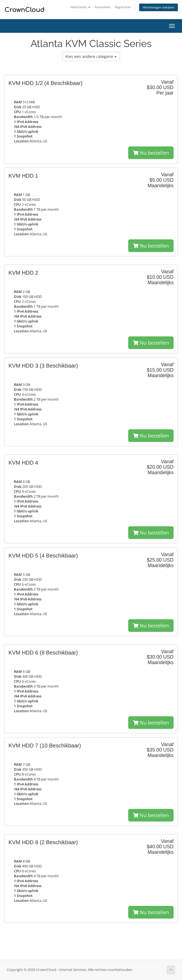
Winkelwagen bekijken (159, 7)
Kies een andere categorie (91, 56)
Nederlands (80, 7)
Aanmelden (102, 7)
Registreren (123, 7)
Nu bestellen (151, 153)
